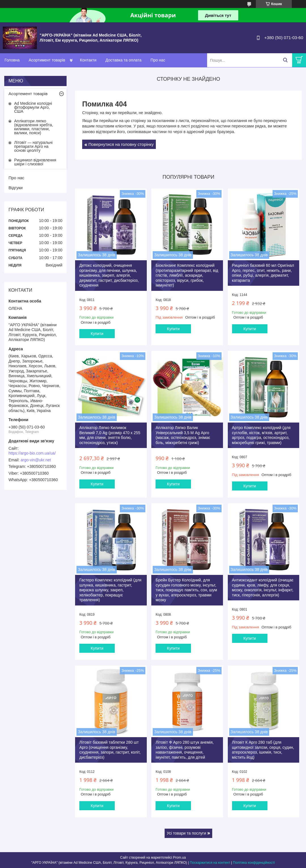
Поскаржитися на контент (210, 863)
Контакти (88, 60)
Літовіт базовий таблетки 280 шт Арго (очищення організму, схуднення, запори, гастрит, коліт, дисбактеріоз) (110, 750)
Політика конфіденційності (254, 863)
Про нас (158, 60)
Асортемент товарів (28, 94)
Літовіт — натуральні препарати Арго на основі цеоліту (33, 146)
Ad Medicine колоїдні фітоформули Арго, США (33, 107)
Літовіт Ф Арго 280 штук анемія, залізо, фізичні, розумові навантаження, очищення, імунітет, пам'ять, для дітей (185, 750)
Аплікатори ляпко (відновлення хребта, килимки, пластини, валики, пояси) (34, 127)
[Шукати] (285, 60)
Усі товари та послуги (187, 833)
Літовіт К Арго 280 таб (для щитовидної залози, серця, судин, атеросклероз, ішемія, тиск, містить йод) (263, 750)
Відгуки (16, 188)
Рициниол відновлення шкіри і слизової (35, 162)
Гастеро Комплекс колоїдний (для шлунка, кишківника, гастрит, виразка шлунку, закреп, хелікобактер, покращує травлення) (110, 590)
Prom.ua (179, 858)
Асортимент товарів (47, 60)
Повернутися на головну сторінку (121, 144)
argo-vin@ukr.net (36, 460)
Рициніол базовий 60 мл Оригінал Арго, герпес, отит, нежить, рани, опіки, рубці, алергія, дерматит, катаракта (263, 273)
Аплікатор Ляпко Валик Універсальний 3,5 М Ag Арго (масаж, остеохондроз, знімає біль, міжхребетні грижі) (183, 435)
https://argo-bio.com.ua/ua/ (32, 453)
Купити (97, 334)
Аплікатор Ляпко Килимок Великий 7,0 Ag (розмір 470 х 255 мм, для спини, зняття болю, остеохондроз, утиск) (110, 435)
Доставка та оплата (123, 60)
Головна (12, 60)
